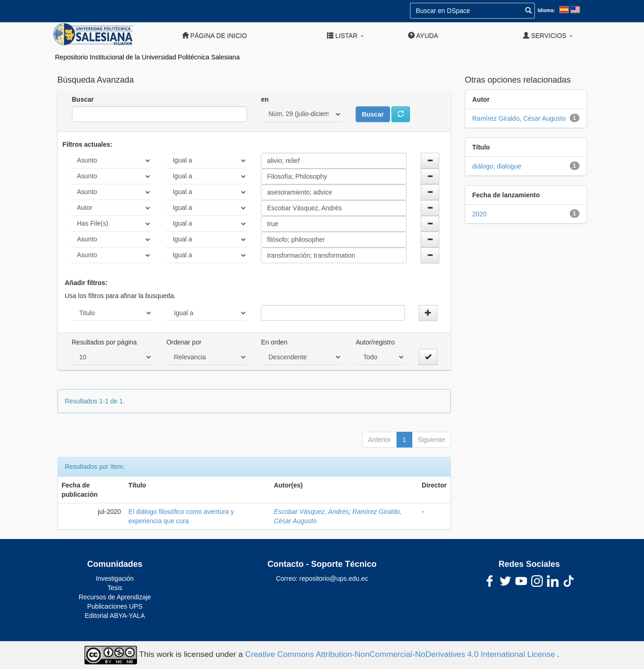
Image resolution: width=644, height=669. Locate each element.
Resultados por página (104, 342)
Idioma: (546, 10)
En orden (274, 342)
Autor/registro (375, 342)
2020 (479, 214)
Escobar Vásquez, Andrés (311, 512)
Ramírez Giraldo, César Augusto (519, 118)
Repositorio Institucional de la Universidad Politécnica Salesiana (148, 57)
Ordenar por (184, 342)
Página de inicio (215, 36)
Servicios (548, 36)
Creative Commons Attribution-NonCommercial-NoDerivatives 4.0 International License (401, 655)
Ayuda (423, 36)
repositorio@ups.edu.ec (334, 578)
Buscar (83, 99)
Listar (345, 36)
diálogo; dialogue (497, 166)
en (265, 99)
